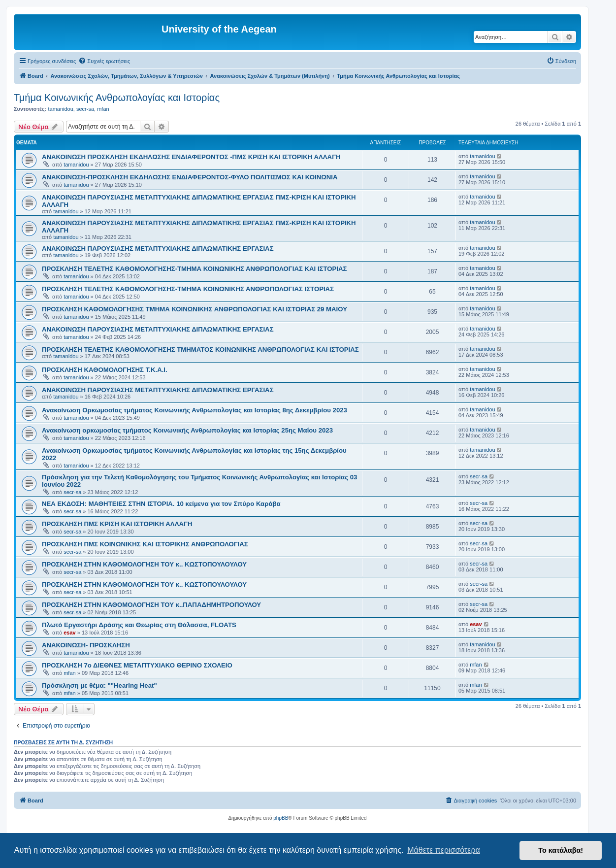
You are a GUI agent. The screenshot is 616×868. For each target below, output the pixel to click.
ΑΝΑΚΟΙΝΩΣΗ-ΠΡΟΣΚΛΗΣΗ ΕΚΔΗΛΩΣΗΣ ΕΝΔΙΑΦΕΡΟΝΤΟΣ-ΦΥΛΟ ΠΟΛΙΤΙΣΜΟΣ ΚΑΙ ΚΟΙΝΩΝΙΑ (190, 177)
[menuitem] (104, 61)
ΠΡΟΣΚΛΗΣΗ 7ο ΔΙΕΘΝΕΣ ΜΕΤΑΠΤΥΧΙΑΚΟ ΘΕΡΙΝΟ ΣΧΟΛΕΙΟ (137, 665)
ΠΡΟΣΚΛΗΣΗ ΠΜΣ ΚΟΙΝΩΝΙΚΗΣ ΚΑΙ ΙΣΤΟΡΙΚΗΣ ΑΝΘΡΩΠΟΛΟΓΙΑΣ (145, 544)
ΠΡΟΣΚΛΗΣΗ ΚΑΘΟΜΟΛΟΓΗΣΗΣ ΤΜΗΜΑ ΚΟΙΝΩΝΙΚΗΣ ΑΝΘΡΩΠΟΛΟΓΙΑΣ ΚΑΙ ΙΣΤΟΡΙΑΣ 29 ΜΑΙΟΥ (195, 309)
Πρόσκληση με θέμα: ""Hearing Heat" (99, 685)
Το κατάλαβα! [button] (561, 850)
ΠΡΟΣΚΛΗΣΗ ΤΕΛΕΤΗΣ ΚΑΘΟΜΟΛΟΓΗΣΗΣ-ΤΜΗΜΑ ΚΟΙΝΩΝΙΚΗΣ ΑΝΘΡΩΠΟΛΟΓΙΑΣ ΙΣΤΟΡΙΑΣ (188, 289)
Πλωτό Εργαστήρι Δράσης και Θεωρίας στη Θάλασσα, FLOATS (139, 625)
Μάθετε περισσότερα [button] (444, 850)
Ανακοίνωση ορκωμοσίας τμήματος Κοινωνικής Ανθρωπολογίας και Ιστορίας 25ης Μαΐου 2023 (187, 430)
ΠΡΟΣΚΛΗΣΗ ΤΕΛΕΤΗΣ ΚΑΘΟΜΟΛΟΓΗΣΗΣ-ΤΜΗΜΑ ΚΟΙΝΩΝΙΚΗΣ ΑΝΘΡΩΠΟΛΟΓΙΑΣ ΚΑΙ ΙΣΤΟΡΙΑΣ (194, 269)
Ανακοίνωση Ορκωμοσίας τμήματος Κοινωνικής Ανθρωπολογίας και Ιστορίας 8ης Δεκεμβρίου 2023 (195, 410)
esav (69, 633)
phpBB (281, 818)
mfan (103, 109)
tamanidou (60, 109)
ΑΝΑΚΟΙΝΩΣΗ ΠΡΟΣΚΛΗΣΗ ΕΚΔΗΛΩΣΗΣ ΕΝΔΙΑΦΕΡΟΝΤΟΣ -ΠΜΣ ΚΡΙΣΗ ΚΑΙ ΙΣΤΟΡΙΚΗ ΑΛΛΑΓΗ (191, 157)
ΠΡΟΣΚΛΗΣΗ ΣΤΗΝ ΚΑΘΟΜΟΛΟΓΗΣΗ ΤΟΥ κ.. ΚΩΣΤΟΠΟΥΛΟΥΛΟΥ (144, 564)
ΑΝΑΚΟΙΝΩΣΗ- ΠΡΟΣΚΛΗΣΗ (86, 645)
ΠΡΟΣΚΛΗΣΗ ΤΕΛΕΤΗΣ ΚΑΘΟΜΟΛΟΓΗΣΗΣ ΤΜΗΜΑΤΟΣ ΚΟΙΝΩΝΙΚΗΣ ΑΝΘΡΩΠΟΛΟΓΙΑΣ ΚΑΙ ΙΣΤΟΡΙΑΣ (200, 350)
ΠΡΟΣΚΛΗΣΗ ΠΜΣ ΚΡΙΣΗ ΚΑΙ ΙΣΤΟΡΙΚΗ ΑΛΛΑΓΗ (117, 524)
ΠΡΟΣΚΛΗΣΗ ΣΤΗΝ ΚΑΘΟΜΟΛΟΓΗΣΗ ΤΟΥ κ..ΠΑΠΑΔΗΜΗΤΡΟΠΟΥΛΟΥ (151, 605)
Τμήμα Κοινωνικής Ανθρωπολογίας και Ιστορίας (117, 98)
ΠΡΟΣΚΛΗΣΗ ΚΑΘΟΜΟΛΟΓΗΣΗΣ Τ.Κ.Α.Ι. (105, 370)
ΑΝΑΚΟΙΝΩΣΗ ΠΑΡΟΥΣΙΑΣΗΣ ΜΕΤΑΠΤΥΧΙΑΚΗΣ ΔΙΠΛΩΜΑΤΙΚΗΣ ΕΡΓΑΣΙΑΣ (158, 249)
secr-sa (85, 109)
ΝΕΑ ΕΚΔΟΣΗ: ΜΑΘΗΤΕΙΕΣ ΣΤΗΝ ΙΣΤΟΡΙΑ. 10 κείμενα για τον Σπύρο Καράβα (161, 504)
